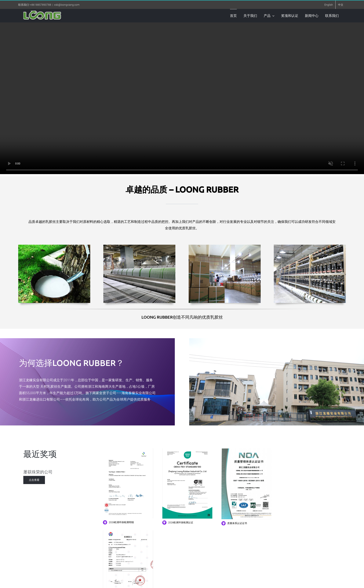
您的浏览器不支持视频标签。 (182, 98)
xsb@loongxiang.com (67, 5)
